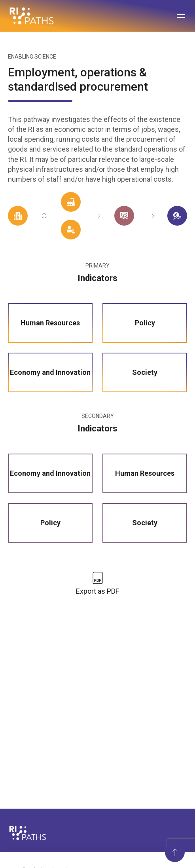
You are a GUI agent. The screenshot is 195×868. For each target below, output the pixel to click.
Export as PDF (97, 591)
